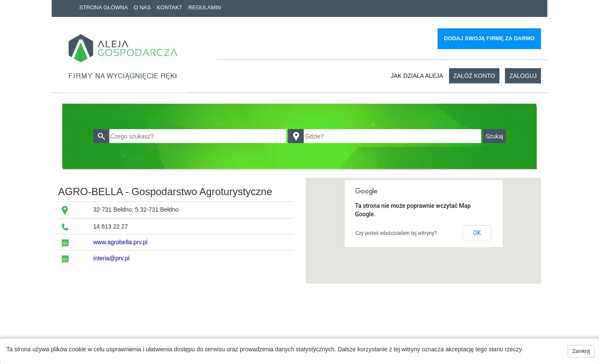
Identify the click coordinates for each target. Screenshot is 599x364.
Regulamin (204, 7)
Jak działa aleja (417, 76)
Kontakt (169, 7)
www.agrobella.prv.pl (120, 242)
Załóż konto (474, 76)
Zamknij (581, 351)
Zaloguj (523, 76)
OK (477, 233)
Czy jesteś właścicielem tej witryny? (396, 233)
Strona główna (104, 7)
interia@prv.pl (111, 258)
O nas (142, 7)
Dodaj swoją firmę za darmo (489, 38)
